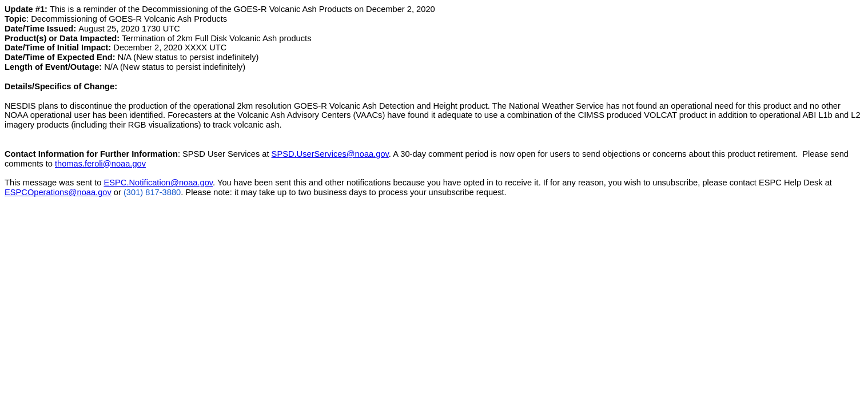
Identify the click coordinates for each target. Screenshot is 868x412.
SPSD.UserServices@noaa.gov (330, 154)
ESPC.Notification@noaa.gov (159, 183)
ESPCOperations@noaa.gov (58, 192)
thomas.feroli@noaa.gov (100, 164)
